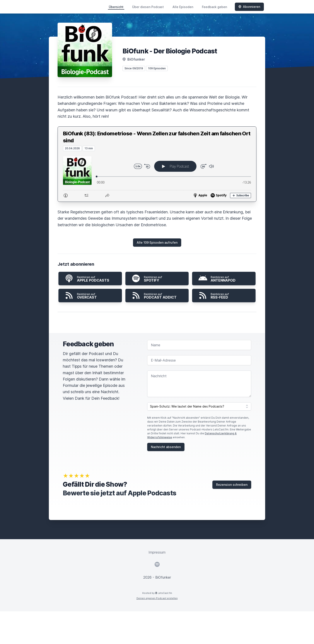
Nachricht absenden (166, 447)
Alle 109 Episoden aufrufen (157, 242)
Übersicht (116, 7)
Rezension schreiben (232, 485)
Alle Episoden (183, 7)
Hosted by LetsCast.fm (157, 593)
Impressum (157, 552)
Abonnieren (249, 7)
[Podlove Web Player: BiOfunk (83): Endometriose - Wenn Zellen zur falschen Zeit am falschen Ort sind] (157, 176)
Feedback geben (214, 7)
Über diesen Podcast (148, 7)
